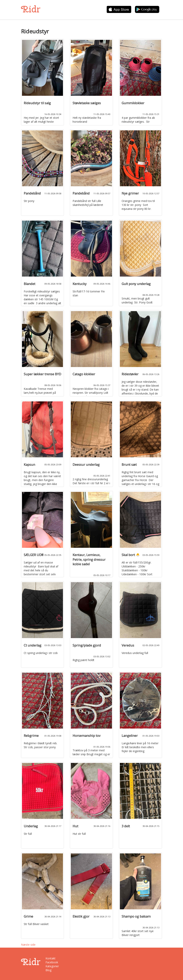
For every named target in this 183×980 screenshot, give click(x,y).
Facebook (52, 962)
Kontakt (51, 958)
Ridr (31, 9)
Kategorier (52, 966)
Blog (48, 970)
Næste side (28, 945)
